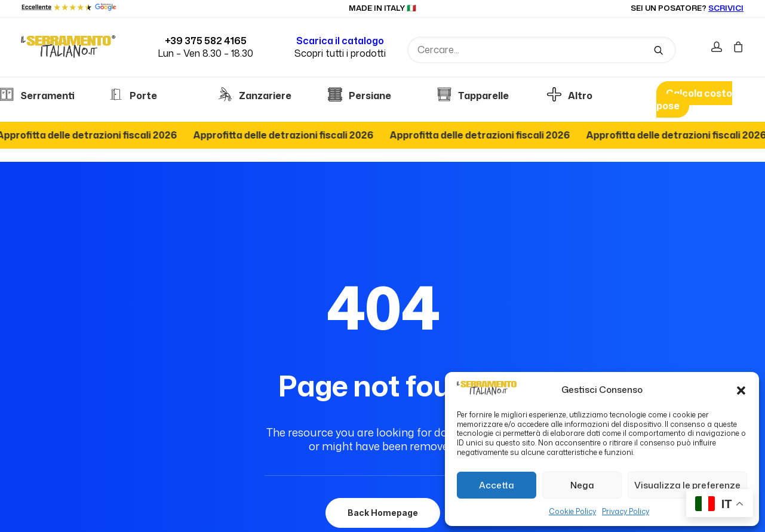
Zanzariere (255, 96)
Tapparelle (473, 96)
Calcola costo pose (694, 99)
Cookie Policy (572, 511)
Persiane (360, 96)
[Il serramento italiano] (69, 46)
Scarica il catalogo (340, 41)
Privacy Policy (626, 511)
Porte (133, 96)
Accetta (497, 485)
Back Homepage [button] (383, 461)
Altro (570, 96)
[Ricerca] (542, 50)
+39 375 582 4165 (206, 41)
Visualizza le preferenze (687, 485)
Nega (582, 485)
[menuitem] (719, 47)
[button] (741, 390)
